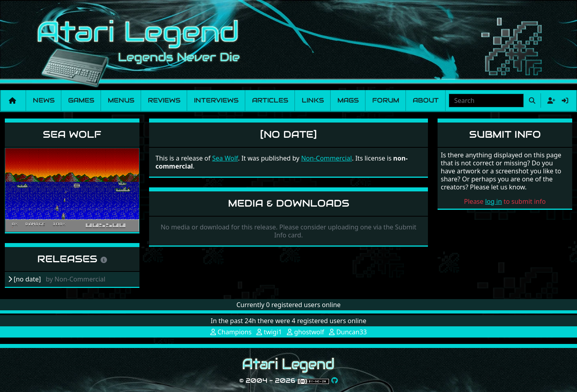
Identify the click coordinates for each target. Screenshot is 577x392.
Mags (348, 100)
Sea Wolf (72, 134)
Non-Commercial (326, 158)
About (426, 100)
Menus (121, 100)
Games (81, 100)
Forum (386, 100)
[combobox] (486, 101)
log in (494, 201)
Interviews (216, 100)
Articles (270, 100)
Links (313, 100)
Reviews (164, 100)
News (44, 100)
